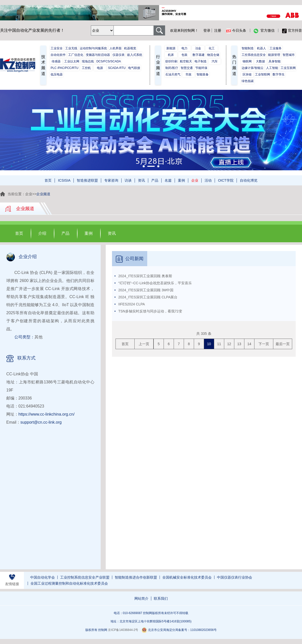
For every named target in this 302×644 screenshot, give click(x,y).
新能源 (171, 48)
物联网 (247, 61)
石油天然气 (173, 74)
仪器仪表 (119, 55)
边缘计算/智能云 (253, 68)
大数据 (260, 61)
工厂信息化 (76, 55)
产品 (155, 180)
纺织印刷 (171, 61)
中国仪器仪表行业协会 (235, 577)
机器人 (261, 48)
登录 (207, 30)
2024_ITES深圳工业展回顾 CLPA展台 (148, 297)
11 (219, 344)
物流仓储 (213, 55)
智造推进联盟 (87, 180)
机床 (171, 55)
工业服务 (276, 48)
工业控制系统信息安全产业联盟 (85, 577)
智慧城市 (289, 55)
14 (249, 344)
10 (209, 344)
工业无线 (71, 48)
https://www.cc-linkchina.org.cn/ (46, 414)
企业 (195, 180)
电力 (184, 48)
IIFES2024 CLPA (132, 304)
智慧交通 (187, 68)
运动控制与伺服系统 (93, 48)
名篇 (168, 180)
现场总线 (88, 61)
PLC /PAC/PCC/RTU (64, 68)
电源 (100, 68)
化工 (212, 48)
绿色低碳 (248, 81)
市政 (188, 74)
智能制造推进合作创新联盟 (136, 577)
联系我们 (161, 598)
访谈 (128, 180)
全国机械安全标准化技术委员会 (187, 577)
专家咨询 (111, 180)
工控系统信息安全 (254, 55)
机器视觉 (130, 48)
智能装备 (203, 74)
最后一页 (283, 344)
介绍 (42, 233)
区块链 (247, 74)
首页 (48, 180)
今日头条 (236, 31)
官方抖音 (292, 31)
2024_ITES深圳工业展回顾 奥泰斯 (145, 276)
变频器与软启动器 (98, 55)
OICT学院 (226, 180)
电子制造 (201, 61)
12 (229, 344)
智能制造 (248, 48)
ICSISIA (64, 180)
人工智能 (272, 68)
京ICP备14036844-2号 (123, 630)
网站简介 (141, 598)
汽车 (215, 61)
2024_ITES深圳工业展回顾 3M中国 (146, 290)
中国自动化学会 (43, 577)
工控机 (86, 68)
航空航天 (186, 61)
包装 (184, 55)
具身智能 (275, 61)
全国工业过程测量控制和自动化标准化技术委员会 (69, 583)
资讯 (141, 180)
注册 (218, 30)
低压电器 (57, 74)
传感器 (56, 61)
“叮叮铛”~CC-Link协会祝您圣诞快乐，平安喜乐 (155, 283)
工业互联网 (288, 68)
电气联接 (134, 68)
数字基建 (199, 55)
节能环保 (201, 68)
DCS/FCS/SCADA (109, 61)
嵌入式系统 (135, 55)
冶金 (198, 48)
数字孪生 (279, 74)
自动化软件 (58, 55)
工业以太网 (72, 61)
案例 (181, 180)
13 (239, 344)
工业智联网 (262, 74)
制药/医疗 (172, 68)
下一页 (264, 344)
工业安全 (57, 48)
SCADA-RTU (117, 68)
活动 (208, 180)
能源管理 (274, 55)
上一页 (144, 344)
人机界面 (116, 48)
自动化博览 (249, 180)
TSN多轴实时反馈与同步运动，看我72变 (150, 311)
